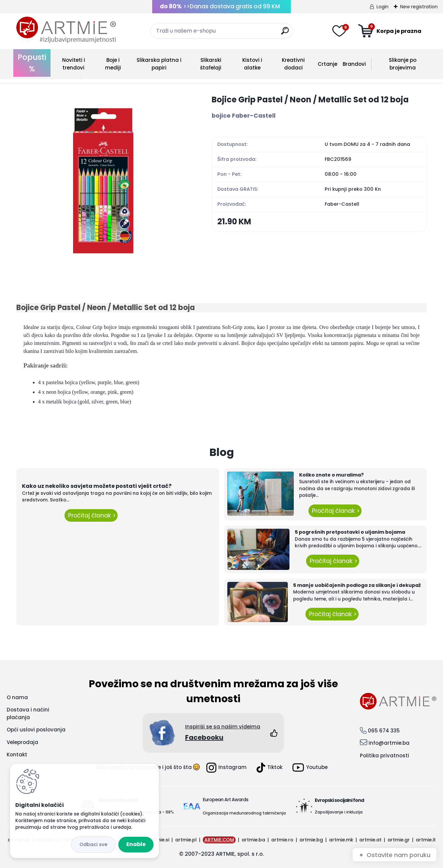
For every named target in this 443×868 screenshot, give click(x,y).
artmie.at (370, 840)
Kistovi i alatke (252, 64)
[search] (285, 33)
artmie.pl (186, 840)
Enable (136, 844)
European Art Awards (225, 800)
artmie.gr (399, 840)
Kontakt (17, 755)
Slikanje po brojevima (403, 64)
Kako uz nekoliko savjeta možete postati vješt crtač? (97, 486)
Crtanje (328, 64)
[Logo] (66, 30)
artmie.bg (311, 840)
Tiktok (270, 768)
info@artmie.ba (389, 743)
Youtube (310, 767)
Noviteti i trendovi (74, 64)
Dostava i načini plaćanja (28, 713)
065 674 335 (384, 731)
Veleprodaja (22, 742)
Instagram (226, 768)
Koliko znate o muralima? (332, 475)
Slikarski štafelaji (211, 64)
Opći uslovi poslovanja (36, 730)
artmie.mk (341, 840)
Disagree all (93, 845)
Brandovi (354, 64)
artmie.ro (282, 840)
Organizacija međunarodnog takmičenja (244, 813)
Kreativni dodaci (293, 64)
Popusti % (32, 63)
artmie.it (426, 840)
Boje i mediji (113, 64)
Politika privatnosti (385, 756)
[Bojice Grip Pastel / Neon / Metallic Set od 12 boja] (103, 181)
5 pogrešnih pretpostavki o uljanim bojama (350, 532)
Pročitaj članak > (91, 515)
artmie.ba (253, 840)
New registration (419, 7)
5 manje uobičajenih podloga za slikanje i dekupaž (357, 585)
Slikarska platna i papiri (159, 64)
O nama (17, 697)
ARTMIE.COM (219, 840)
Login (383, 7)
